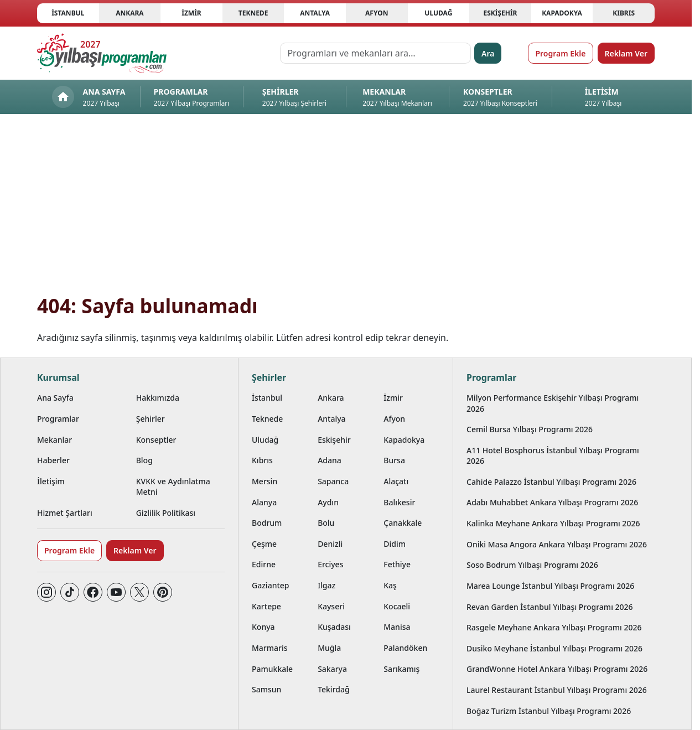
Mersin (265, 481)
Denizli (330, 544)
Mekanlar (55, 440)
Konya (263, 627)
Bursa (394, 460)
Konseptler (156, 440)
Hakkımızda (158, 398)
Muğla (329, 648)
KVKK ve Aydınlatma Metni (173, 486)
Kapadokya (562, 13)
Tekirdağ (334, 689)
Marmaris (270, 648)
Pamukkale (272, 669)
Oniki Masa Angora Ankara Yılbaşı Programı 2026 (557, 544)
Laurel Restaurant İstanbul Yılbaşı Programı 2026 (557, 690)
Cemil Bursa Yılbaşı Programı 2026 (530, 429)
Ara (488, 53)
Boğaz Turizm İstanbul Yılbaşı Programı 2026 (549, 711)
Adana (330, 460)
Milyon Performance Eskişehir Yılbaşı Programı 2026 (553, 403)
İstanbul (68, 13)
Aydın (328, 502)
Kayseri (331, 606)
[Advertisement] (346, 210)
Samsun (266, 689)
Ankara (130, 13)
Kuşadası (334, 627)
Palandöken (405, 648)
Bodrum (267, 523)
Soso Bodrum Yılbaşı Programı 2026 (532, 565)
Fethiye (397, 564)
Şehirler (151, 419)
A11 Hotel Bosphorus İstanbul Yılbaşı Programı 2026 (553, 455)
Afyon (377, 13)
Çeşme (264, 544)
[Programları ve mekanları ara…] (375, 53)
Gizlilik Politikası (166, 513)
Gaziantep (271, 585)
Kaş (390, 585)
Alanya (264, 502)
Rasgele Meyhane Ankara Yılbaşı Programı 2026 (554, 627)
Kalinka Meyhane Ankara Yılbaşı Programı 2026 (553, 523)
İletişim (51, 481)
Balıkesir (399, 502)
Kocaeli (397, 606)
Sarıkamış (401, 669)
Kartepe (266, 606)
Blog (144, 460)
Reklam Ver (626, 53)
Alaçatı (396, 481)
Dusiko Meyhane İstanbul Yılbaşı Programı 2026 (554, 648)
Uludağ (438, 13)
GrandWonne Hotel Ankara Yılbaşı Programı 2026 (557, 669)
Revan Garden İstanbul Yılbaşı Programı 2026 (550, 607)
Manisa (397, 627)
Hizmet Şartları (65, 513)
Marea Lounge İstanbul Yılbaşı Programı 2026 (550, 586)
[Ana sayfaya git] (102, 53)
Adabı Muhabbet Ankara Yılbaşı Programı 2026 (552, 502)
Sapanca (333, 481)
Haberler (53, 460)
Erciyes (330, 564)
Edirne (264, 564)
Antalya (315, 13)
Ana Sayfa (55, 398)
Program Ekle (560, 53)
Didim (395, 544)
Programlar (58, 419)
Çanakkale (403, 523)
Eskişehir (500, 13)
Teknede (253, 13)
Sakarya (332, 669)
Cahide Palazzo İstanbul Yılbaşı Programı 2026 (551, 482)
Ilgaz (326, 585)
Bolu (326, 523)
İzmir (191, 13)
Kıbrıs (624, 13)
